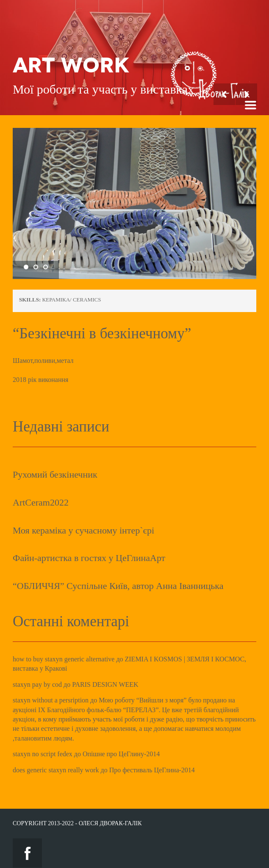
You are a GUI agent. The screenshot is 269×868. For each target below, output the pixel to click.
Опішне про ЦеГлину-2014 (121, 754)
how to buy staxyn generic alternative (64, 659)
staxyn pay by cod (37, 684)
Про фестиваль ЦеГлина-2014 (152, 770)
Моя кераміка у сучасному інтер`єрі (83, 530)
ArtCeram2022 (41, 502)
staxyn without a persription (51, 700)
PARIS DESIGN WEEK (105, 684)
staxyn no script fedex (43, 754)
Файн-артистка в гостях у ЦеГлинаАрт (89, 558)
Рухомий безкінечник (55, 474)
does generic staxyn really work (56, 770)
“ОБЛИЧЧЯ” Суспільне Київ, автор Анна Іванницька (118, 586)
